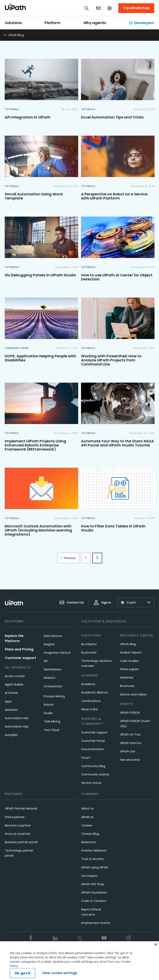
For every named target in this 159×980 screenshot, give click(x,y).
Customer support (20, 658)
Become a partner (18, 825)
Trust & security (93, 859)
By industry (89, 644)
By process (89, 652)
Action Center (15, 676)
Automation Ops (17, 726)
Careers (87, 825)
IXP (46, 661)
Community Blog (93, 766)
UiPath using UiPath (95, 867)
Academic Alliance (94, 692)
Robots (49, 705)
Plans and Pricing (19, 649)
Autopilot (11, 735)
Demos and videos (133, 694)
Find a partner (15, 817)
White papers (130, 669)
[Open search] (87, 8)
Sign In (102, 602)
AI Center (12, 693)
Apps (8, 701)
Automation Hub (17, 718)
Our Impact (89, 876)
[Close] (156, 951)
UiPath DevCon (131, 743)
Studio (48, 713)
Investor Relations (94, 850)
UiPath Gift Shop (93, 884)
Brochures (127, 686)
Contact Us (72, 602)
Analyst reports (131, 652)
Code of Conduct (94, 901)
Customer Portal (93, 741)
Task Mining (52, 721)
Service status (91, 783)
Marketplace (53, 669)
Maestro (50, 678)
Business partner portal (21, 842)
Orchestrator (53, 686)
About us (88, 808)
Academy (88, 684)
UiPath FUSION (130, 713)
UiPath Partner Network (21, 808)
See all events (130, 760)
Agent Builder (14, 684)
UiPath (128, 751)
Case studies (129, 661)
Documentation (93, 749)
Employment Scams (96, 923)
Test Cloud (52, 730)
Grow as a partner (18, 834)
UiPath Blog (128, 644)
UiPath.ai (87, 817)
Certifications (91, 701)
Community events (95, 774)
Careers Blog (90, 834)
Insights (49, 644)
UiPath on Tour (130, 734)
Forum (86, 758)
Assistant (11, 710)
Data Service (53, 636)
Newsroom (89, 842)
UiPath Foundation (94, 893)
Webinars (127, 678)
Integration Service (57, 653)
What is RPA (89, 709)
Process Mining (54, 696)
